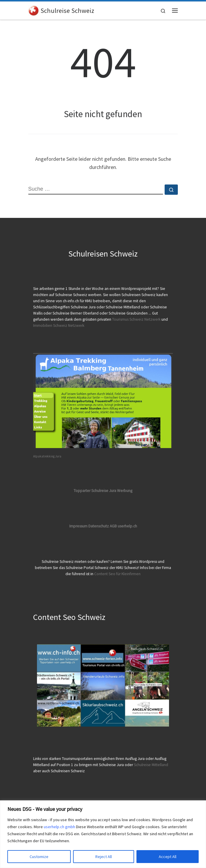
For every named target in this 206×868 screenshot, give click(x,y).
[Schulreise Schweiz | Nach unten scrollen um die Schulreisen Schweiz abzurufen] (33, 10)
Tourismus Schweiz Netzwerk (136, 319)
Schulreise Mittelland (151, 765)
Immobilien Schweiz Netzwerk (59, 325)
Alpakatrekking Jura (47, 456)
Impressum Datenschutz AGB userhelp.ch (103, 526)
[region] (103, 834)
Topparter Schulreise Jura (95, 491)
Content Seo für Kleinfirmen (117, 574)
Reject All (104, 857)
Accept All (168, 857)
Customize (39, 857)
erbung (126, 491)
